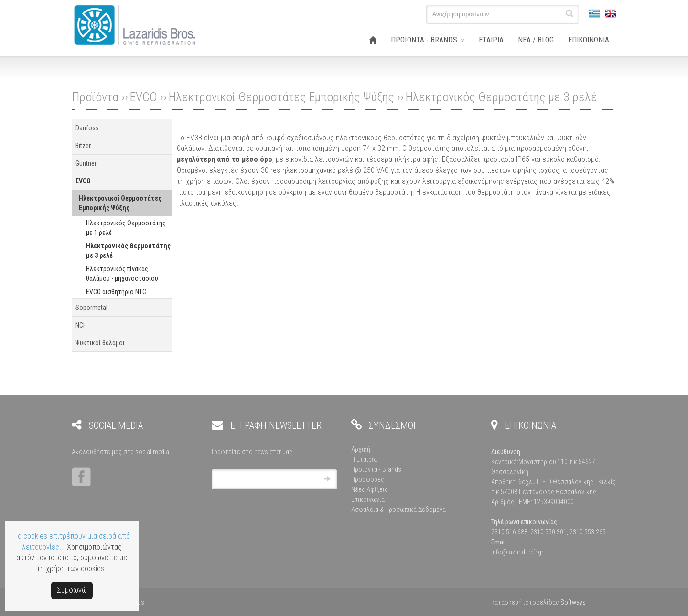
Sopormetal (91, 308)
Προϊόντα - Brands (376, 469)
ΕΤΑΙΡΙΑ (491, 40)
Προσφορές (368, 479)
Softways (573, 602)
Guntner (86, 163)
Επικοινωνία (368, 499)
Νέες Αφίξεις (370, 489)
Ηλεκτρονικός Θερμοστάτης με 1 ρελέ (126, 228)
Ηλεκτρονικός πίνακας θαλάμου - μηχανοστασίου (122, 274)
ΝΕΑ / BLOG (536, 40)
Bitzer (83, 146)
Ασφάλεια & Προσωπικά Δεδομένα (398, 510)
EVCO (144, 97)
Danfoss (87, 128)
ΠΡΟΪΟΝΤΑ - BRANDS (424, 40)
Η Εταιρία (364, 459)
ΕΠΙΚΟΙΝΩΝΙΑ (589, 40)
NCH (81, 325)
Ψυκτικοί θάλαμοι (100, 343)
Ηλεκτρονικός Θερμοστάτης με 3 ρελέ (501, 97)
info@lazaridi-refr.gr (517, 552)
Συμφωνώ (72, 590)
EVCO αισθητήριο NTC (116, 292)
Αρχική (361, 449)
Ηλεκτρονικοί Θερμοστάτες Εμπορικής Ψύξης (281, 97)
